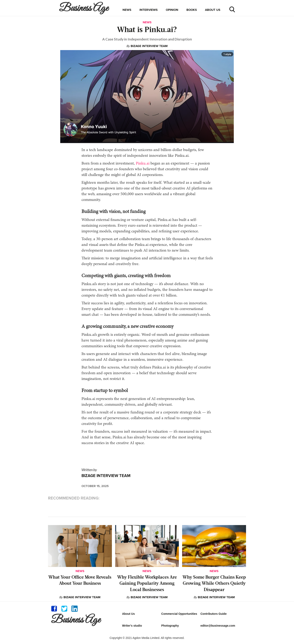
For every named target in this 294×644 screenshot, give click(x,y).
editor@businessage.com (218, 626)
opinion (172, 10)
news (127, 10)
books (192, 10)
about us (213, 10)
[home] (85, 8)
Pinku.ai (143, 164)
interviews (149, 10)
